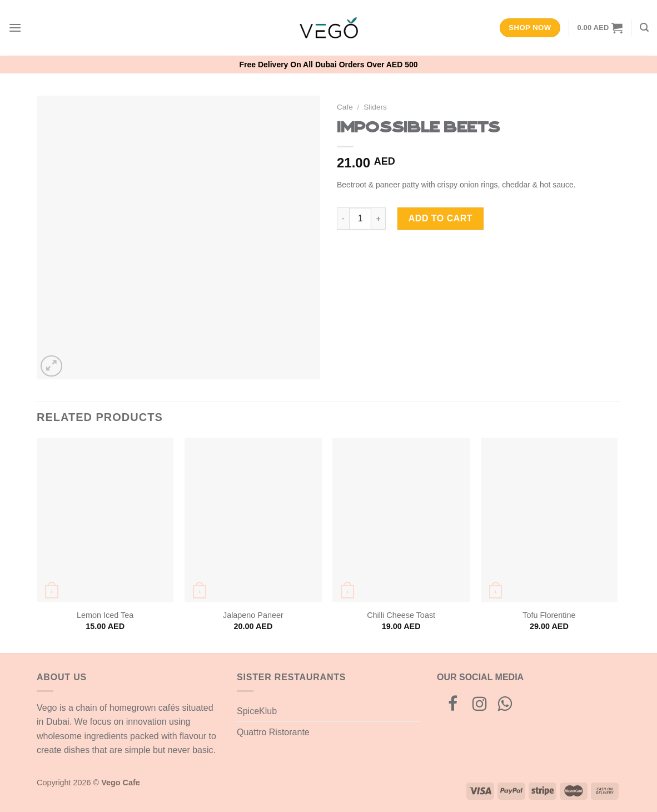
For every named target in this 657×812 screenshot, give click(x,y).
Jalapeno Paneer (253, 615)
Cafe (345, 107)
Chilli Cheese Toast (401, 615)
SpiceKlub (257, 711)
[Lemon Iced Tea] (105, 520)
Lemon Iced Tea (105, 615)
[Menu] (15, 28)
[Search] (644, 28)
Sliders (375, 107)
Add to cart (441, 218)
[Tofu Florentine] (549, 520)
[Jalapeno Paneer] (253, 520)
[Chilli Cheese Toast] (401, 520)
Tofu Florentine (549, 615)
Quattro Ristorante (273, 732)
